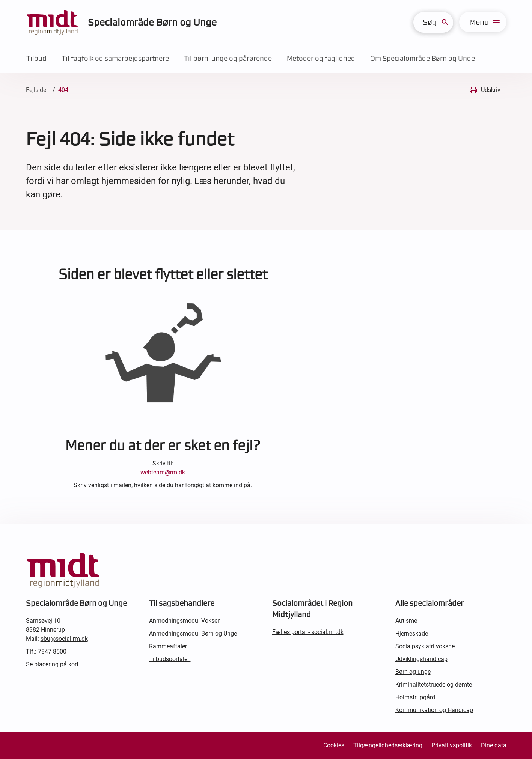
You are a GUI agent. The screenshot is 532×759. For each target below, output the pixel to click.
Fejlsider (37, 90)
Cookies (334, 745)
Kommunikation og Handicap (434, 710)
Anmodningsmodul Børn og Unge (193, 633)
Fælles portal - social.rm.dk (308, 632)
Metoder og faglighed (321, 58)
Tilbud (36, 58)
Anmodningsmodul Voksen (185, 621)
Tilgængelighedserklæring (388, 745)
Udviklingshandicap (421, 659)
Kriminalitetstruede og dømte (434, 684)
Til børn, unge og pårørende (228, 58)
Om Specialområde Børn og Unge (423, 58)
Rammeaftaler (168, 646)
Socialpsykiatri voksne (425, 646)
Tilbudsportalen (170, 659)
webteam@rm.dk (163, 472)
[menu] (483, 22)
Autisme (406, 621)
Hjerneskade (412, 633)
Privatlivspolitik (452, 745)
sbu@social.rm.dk (64, 639)
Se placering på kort (52, 664)
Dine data (494, 745)
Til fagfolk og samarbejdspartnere (115, 58)
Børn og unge (413, 672)
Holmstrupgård (415, 697)
